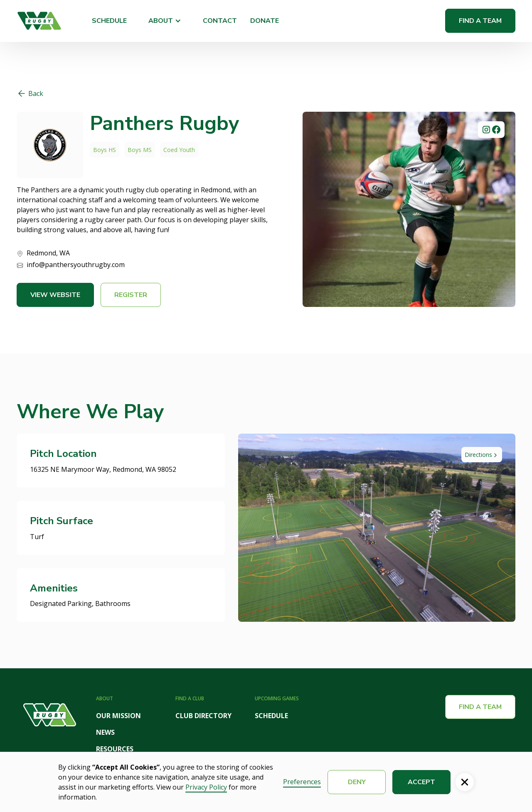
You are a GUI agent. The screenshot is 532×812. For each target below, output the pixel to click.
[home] (39, 21)
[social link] (486, 130)
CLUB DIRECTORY (203, 716)
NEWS (105, 732)
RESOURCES (115, 749)
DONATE (265, 21)
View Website (55, 295)
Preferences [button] (302, 782)
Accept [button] (421, 782)
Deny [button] (357, 782)
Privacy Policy (206, 787)
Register (131, 295)
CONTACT (220, 21)
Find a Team (480, 21)
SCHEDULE (109, 21)
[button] (165, 21)
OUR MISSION (118, 716)
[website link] (50, 145)
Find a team (480, 707)
